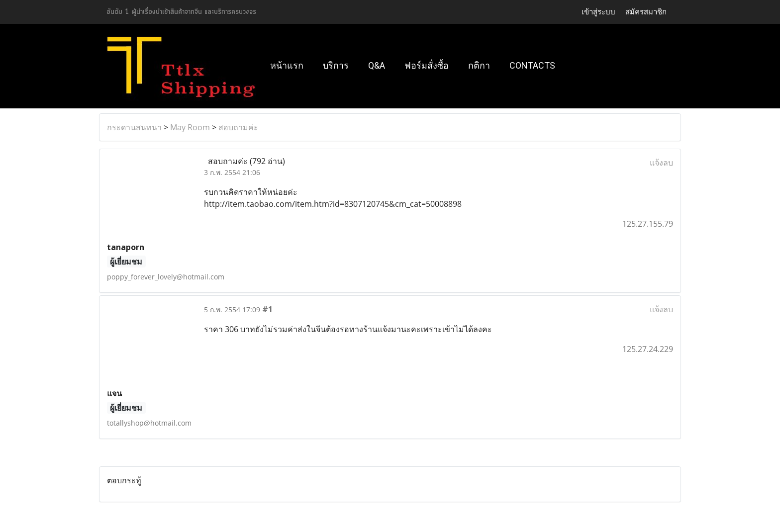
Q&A (377, 65)
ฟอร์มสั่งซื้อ (427, 65)
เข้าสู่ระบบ (598, 12)
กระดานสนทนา (134, 127)
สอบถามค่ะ (238, 127)
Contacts (532, 65)
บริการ (336, 65)
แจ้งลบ (661, 163)
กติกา (479, 65)
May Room (190, 127)
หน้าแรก (287, 65)
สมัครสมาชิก (646, 12)
